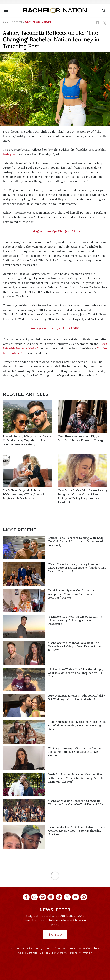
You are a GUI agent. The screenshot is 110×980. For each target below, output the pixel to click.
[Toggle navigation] (6, 10)
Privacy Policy (35, 948)
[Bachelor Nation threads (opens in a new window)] (51, 897)
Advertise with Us (89, 948)
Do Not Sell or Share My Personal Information (66, 953)
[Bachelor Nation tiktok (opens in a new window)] (59, 897)
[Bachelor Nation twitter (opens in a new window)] (67, 897)
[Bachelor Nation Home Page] (55, 10)
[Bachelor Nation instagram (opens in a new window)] (34, 897)
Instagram (10, 154)
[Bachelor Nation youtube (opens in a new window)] (76, 897)
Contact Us (17, 948)
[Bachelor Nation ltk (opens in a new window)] (84, 897)
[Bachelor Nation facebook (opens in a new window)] (26, 897)
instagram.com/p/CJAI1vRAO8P (55, 328)
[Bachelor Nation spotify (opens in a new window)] (43, 897)
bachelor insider (38, 22)
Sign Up (55, 934)
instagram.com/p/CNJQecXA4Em (55, 231)
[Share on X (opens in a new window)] (104, 23)
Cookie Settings (27, 953)
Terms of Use (53, 948)
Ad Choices (70, 948)
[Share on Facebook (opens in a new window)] (97, 23)
